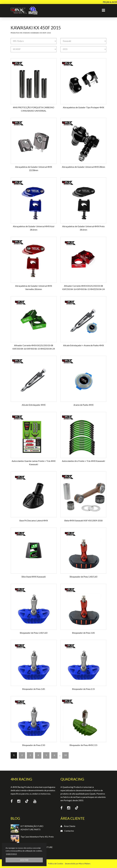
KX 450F (43, 33)
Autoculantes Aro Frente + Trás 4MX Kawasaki (83, 461)
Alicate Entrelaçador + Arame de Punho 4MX (83, 345)
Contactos (69, 831)
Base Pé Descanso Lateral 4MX (34, 520)
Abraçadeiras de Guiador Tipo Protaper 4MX (83, 107)
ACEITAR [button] (24, 860)
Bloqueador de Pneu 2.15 (83, 689)
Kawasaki (35, 33)
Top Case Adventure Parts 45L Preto (37, 837)
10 (65, 755)
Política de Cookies (56, 864)
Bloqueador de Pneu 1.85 (83, 633)
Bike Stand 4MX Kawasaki (34, 577)
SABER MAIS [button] (11, 854)
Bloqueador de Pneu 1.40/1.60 (83, 577)
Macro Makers (85, 864)
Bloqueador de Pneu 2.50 (34, 745)
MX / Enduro (25, 33)
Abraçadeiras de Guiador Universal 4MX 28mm (83, 167)
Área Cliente (70, 826)
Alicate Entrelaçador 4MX (34, 405)
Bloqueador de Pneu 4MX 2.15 (83, 745)
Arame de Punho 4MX (83, 405)
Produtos (15, 33)
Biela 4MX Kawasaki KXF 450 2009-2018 (83, 520)
